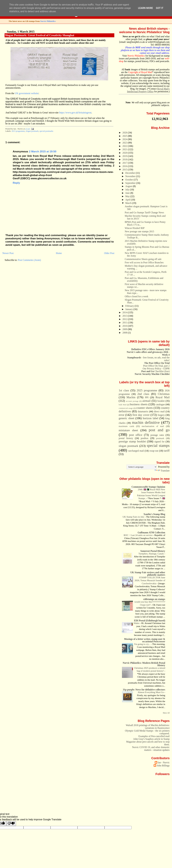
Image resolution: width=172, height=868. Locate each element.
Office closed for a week (136, 296)
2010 (125, 326)
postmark (160, 438)
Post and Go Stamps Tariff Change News (144, 212)
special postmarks (46, 131)
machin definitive (146, 422)
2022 (125, 146)
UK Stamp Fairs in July (134, 517)
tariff (167, 451)
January (129, 309)
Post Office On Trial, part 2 (157, 366)
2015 (125, 170)
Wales (137, 623)
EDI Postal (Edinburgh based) (150, 621)
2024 (125, 139)
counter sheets (144, 408)
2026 (125, 133)
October (129, 180)
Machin (131, 397)
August (129, 186)
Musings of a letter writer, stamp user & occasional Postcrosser (145, 640)
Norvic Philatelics (48, 21)
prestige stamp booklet (132, 441)
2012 (125, 319)
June (128, 193)
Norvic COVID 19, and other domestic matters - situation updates (151, 749)
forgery (161, 415)
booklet (161, 401)
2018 (125, 159)
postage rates (157, 435)
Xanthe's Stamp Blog (154, 514)
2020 (125, 153)
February (130, 306)
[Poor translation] (11, 823)
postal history (126, 438)
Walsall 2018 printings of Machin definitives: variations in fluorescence (148, 727)
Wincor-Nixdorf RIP (135, 228)
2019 (125, 156)
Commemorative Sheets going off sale (143, 259)
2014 (125, 312)
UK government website (27, 93)
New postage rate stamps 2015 (139, 231)
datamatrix (143, 411)
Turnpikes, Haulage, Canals (151, 554)
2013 (125, 316)
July (128, 190)
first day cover (141, 415)
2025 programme (147, 390)
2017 (125, 163)
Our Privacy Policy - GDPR (156, 369)
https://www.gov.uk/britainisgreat (75, 113)
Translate (162, 471)
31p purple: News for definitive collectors (144, 690)
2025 (125, 136)
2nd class (143, 394)
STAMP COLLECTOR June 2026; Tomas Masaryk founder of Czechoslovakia (150, 580)
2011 (125, 323)
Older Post (109, 253)
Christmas (164, 394)
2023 (125, 143)
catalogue (160, 404)
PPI (147, 397)
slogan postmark (32, 131)
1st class (124, 390)
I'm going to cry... (143, 644)
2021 (125, 149)
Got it (160, 8)
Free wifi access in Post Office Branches (144, 262)
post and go (159, 430)
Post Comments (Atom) (29, 260)
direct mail (159, 411)
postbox (145, 438)
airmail (147, 401)
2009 (125, 329)
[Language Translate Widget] (142, 467)
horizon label (150, 418)
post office (136, 435)
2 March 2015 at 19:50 (43, 151)
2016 (125, 166)
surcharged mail (136, 451)
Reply (16, 183)
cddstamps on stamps (154, 599)
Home (59, 253)
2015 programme (18, 131)
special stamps (158, 445)
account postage (132, 401)
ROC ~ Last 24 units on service (138, 535)
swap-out (154, 451)
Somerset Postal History (153, 551)
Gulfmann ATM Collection (151, 532)
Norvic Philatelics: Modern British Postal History (144, 664)
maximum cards (126, 426)
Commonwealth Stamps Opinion (148, 487)
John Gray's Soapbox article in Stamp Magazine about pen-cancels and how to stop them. (148, 742)
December (131, 173)
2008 (125, 333)
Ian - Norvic (164, 762)
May (128, 196)
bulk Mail (123, 405)
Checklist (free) (155, 371)
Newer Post (8, 253)
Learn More (146, 8)
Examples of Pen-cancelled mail (154, 736)
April (128, 200)
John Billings (163, 766)
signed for (160, 442)
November (131, 176)
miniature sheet (128, 430)
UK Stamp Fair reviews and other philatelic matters (148, 574)
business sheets (139, 404)
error (122, 415)
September (131, 183)
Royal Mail (163, 397)
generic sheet (127, 418)
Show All (166, 713)
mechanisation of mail (153, 426)
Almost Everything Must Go (151, 692)
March (129, 203)
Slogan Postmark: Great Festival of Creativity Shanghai (39, 35)
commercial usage (126, 408)
